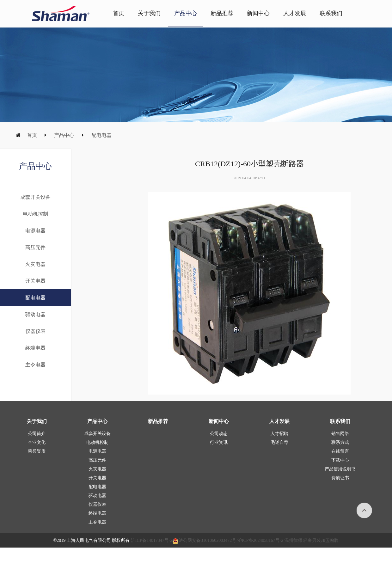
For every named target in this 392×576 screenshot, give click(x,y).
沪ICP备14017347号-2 (152, 540)
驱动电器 (35, 314)
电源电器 (35, 231)
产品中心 (186, 13)
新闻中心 (258, 13)
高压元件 (35, 247)
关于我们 (149, 13)
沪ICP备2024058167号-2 (260, 540)
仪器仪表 (35, 331)
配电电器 (101, 135)
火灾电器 (35, 264)
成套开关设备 (35, 197)
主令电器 (35, 365)
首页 (119, 13)
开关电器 (35, 281)
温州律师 (293, 540)
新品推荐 (222, 13)
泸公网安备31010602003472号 (204, 540)
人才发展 (295, 13)
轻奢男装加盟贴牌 (321, 540)
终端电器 (35, 348)
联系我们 (331, 13)
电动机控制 (35, 214)
